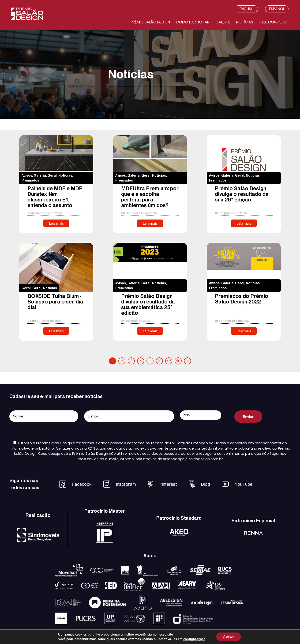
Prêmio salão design (150, 22)
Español (277, 9)
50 (178, 361)
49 (169, 361)
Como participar (193, 22)
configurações (194, 639)
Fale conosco (273, 22)
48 (159, 361)
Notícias (245, 22)
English (246, 9)
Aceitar (229, 637)
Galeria (223, 22)
